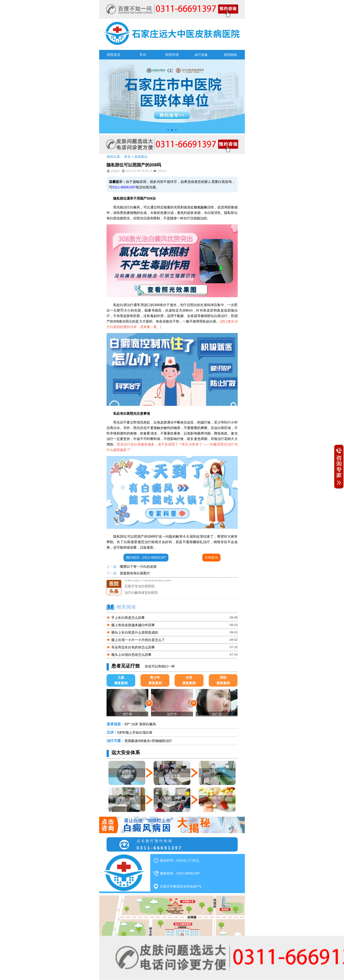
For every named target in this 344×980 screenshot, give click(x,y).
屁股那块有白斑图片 (135, 573)
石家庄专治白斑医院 (140, 586)
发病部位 (141, 157)
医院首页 (114, 55)
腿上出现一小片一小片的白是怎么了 (138, 640)
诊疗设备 (201, 55)
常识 (143, 55)
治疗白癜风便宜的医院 (141, 593)
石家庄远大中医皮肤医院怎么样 (148, 580)
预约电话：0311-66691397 (146, 557)
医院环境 (172, 55)
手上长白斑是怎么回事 (128, 618)
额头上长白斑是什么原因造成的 (135, 632)
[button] (168, 130)
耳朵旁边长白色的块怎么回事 (133, 647)
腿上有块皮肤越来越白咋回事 (133, 625)
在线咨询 (211, 557)
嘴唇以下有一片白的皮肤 (138, 567)
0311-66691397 (124, 187)
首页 (127, 157)
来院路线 (230, 55)
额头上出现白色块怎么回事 (131, 655)
